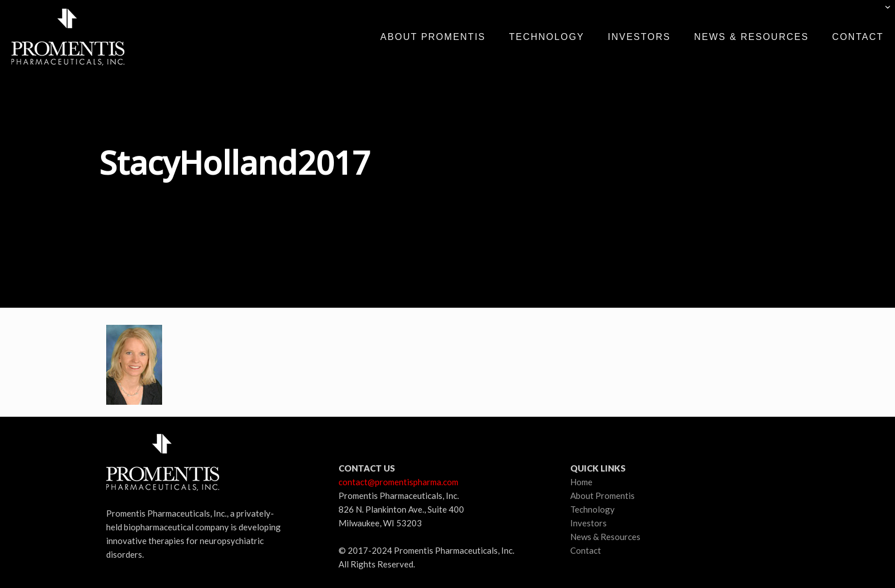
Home (581, 482)
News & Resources (605, 537)
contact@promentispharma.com (398, 482)
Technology (592, 509)
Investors (588, 523)
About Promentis (602, 496)
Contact (586, 550)
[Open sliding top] (882, 13)
